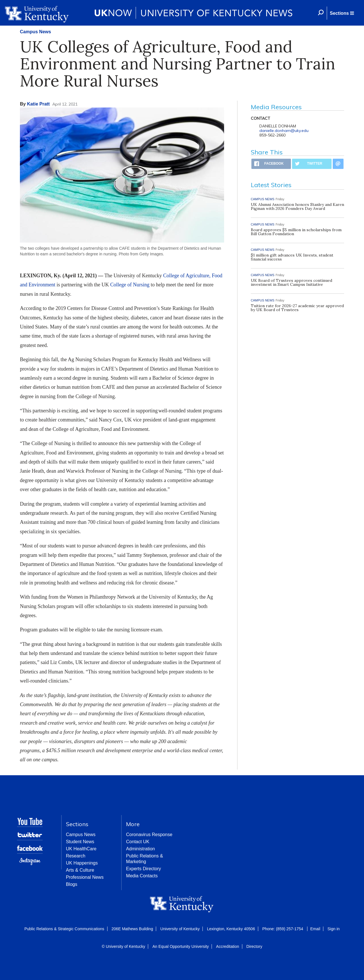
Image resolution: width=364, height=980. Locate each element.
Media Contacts (142, 876)
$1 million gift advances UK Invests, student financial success (292, 257)
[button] (342, 13)
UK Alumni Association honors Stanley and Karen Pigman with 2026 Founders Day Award (297, 206)
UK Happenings (82, 863)
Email (315, 929)
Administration (140, 849)
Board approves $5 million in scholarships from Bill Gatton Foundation (296, 232)
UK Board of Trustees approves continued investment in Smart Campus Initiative (291, 282)
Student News (80, 842)
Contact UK (138, 842)
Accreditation (228, 946)
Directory (254, 946)
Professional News (85, 877)
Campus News (35, 32)
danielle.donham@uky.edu (284, 131)
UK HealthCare (81, 849)
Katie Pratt (38, 104)
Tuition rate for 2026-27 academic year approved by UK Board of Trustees (297, 308)
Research (76, 856)
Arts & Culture (80, 870)
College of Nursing (130, 285)
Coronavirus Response (149, 835)
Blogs (72, 884)
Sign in (333, 929)
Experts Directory (143, 869)
